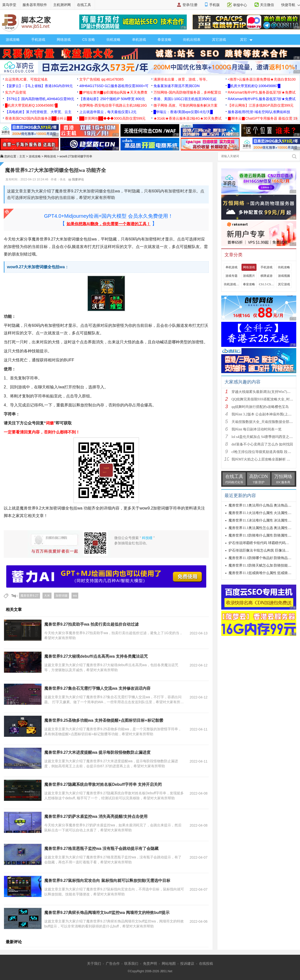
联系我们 (131, 963)
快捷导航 (291, 5)
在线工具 (84, 5)
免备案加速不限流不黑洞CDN (176, 86)
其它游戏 (219, 40)
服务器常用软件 (35, 5)
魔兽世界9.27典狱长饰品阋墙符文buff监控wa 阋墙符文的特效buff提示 (107, 913)
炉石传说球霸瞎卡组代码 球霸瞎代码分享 (260, 543)
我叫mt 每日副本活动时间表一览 (256, 429)
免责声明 (150, 963)
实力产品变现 (15, 92)
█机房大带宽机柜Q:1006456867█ (254, 86)
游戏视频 (284, 276)
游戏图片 (249, 276)
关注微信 (267, 5)
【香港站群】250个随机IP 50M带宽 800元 (112, 99)
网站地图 (169, 963)
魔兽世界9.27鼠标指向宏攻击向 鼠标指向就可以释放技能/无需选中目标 (107, 881)
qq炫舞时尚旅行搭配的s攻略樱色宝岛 (260, 407)
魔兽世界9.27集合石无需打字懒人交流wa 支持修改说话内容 (97, 688)
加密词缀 (61, 596)
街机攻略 (113, 40)
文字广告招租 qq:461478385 (101, 79)
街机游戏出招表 (231, 284)
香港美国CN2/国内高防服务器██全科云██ (38, 118)
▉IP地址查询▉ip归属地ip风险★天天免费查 (113, 92)
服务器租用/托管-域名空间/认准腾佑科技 (259, 112)
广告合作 (113, 963)
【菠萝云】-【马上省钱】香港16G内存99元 (39, 86)
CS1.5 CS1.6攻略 (266, 284)
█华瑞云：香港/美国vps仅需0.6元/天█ (183, 112)
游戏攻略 (13, 40)
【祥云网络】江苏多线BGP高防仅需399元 (261, 105)
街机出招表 (192, 40)
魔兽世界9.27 (29, 596)
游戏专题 (231, 276)
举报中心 (240, 5)
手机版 (214, 5)
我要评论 (76, 179)
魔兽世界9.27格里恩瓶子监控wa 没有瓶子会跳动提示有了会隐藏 (101, 848)
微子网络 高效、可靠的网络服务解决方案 (185, 105)
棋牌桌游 (266, 276)
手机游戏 (38, 40)
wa (75, 596)
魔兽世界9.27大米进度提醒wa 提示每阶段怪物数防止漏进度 (97, 752)
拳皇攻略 (164, 40)
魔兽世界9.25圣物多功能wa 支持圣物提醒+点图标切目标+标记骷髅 (104, 720)
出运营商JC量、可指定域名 (26, 79)
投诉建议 (187, 963)
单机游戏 (139, 40)
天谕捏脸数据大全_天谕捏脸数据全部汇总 (264, 422)
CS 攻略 (89, 40)
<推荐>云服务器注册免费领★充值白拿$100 (262, 79)
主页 (22, 156)
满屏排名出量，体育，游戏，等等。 (181, 79)
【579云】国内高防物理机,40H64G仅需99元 (40, 99)
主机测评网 (62, 5)
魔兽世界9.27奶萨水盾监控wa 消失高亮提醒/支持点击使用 (96, 816)
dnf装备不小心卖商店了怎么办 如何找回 (262, 444)
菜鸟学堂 (9, 5)
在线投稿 (206, 963)
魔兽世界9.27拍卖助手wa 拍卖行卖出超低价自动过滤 (91, 624)
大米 (47, 596)
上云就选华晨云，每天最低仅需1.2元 (108, 112)
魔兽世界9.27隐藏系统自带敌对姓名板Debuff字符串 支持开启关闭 (103, 784)
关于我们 (94, 963)
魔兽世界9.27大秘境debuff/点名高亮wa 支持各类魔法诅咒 (96, 656)
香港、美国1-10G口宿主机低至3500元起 (185, 99)
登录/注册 (190, 5)
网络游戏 (64, 40)
